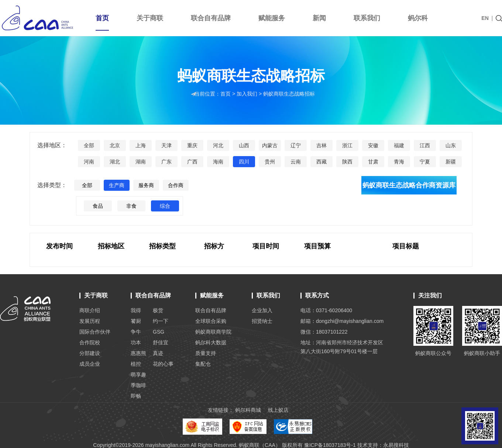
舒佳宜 (161, 342)
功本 (136, 342)
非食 (131, 206)
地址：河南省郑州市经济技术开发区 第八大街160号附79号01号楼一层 (342, 347)
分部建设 (90, 353)
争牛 (136, 332)
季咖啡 (138, 385)
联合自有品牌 (211, 18)
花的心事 (163, 364)
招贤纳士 (262, 321)
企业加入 (262, 310)
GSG (159, 332)
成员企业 (90, 364)
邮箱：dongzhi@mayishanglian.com (342, 321)
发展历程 (90, 321)
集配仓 (203, 364)
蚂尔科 (418, 18)
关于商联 (150, 18)
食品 (98, 206)
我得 (136, 310)
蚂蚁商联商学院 (213, 332)
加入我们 (248, 94)
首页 (102, 23)
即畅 (136, 396)
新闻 (319, 18)
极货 (158, 310)
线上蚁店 (278, 410)
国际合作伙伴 (95, 332)
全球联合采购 (211, 321)
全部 (87, 186)
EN (485, 18)
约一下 (161, 321)
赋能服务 (272, 18)
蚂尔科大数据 (211, 342)
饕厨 (136, 321)
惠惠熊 (138, 353)
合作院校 (90, 342)
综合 (165, 206)
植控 (136, 364)
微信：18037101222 (324, 332)
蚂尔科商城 (248, 410)
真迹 (158, 353)
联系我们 (367, 18)
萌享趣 (138, 375)
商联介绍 (90, 310)
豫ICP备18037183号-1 (330, 445)
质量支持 (206, 353)
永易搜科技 (396, 445)
